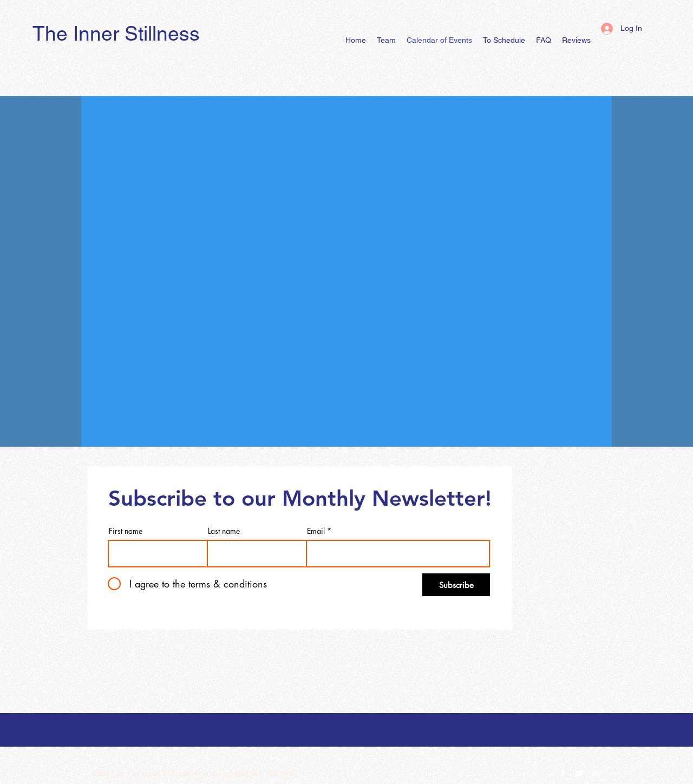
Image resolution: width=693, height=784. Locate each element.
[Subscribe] (456, 585)
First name (126, 531)
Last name (224, 531)
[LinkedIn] (596, 773)
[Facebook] (563, 773)
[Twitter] (579, 773)
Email (316, 531)
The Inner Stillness (116, 34)
